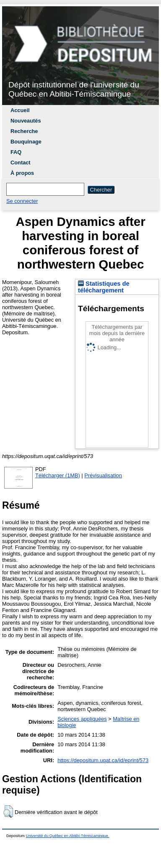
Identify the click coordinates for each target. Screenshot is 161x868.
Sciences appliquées (82, 719)
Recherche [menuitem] (24, 131)
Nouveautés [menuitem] (26, 121)
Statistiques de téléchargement (104, 287)
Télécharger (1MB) (58, 475)
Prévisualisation (103, 475)
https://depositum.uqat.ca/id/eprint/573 (103, 760)
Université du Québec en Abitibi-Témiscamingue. (68, 836)
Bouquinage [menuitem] (26, 142)
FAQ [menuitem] (16, 152)
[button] (8, 812)
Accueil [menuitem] (20, 110)
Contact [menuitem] (21, 163)
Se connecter (22, 201)
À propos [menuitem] (22, 173)
